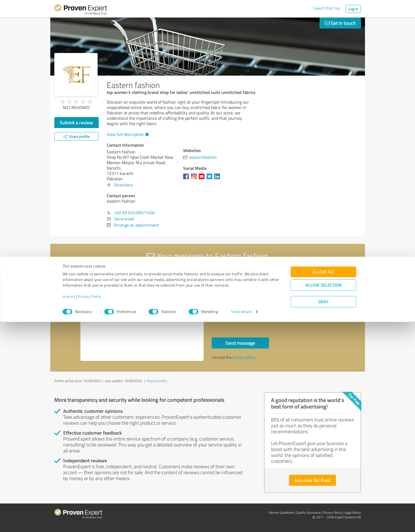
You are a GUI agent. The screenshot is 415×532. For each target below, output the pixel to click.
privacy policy (244, 357)
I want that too (327, 8)
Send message (240, 343)
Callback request (235, 306)
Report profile (157, 381)
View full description (127, 134)
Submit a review (76, 122)
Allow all (324, 482)
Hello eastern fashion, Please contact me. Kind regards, (142, 314)
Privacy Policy (90, 507)
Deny (323, 512)
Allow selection (324, 495)
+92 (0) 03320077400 (134, 213)
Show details (241, 522)
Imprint (69, 507)
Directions (123, 185)
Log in (353, 9)
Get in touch (340, 23)
